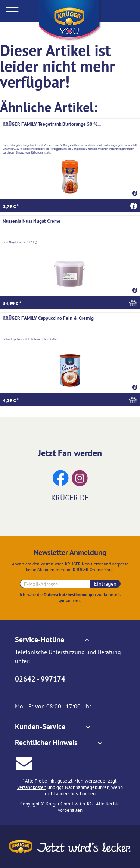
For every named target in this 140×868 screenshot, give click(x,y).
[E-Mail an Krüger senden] (24, 762)
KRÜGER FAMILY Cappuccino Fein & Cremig (48, 318)
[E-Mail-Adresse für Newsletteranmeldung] (55, 584)
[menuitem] (19, 11)
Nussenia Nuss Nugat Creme (32, 221)
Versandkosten (32, 787)
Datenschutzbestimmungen (70, 594)
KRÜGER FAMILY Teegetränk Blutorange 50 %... (52, 124)
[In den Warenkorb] (70, 303)
